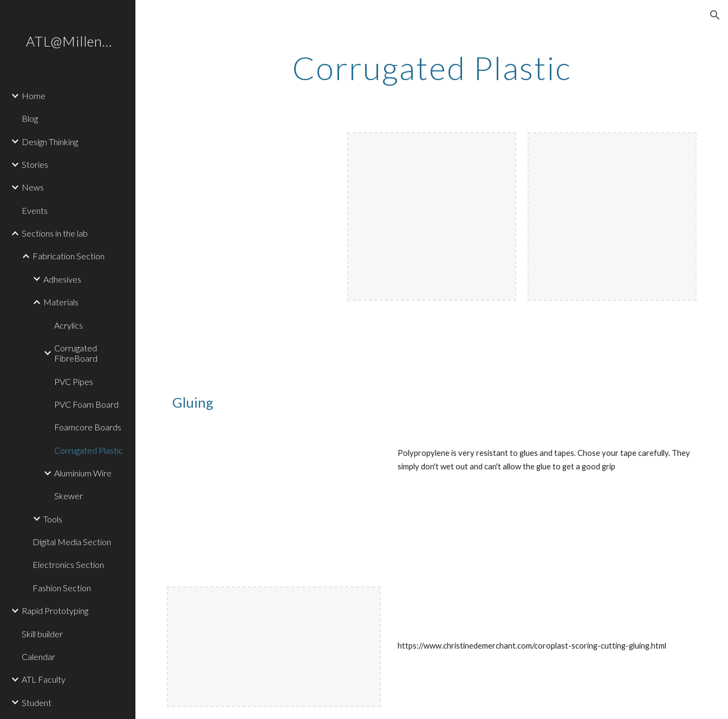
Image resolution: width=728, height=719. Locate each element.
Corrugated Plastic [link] (89, 450)
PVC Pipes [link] (74, 381)
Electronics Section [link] (68, 564)
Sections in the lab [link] (55, 233)
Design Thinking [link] (50, 142)
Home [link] (34, 96)
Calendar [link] (38, 656)
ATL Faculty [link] (44, 679)
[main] (432, 68)
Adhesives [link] (62, 279)
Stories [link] (35, 164)
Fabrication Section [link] (69, 256)
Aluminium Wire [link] (83, 473)
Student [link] (37, 702)
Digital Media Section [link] (72, 542)
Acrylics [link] (69, 325)
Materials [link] (61, 302)
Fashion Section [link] (62, 588)
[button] (715, 15)
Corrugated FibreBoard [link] (76, 353)
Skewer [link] (69, 496)
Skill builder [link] (42, 634)
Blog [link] (30, 118)
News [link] (33, 187)
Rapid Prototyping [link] (55, 610)
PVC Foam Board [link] (86, 404)
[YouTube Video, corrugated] (251, 217)
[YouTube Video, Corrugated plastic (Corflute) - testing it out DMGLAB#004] (274, 502)
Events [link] (35, 210)
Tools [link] (53, 519)
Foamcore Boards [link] (88, 427)
